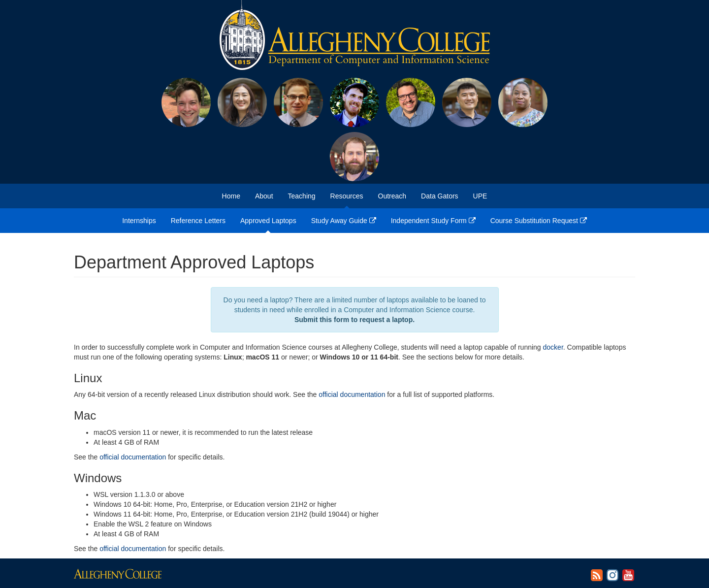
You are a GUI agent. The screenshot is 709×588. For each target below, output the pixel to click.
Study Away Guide (344, 221)
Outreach (392, 196)
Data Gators (439, 196)
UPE (480, 196)
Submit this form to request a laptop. (354, 320)
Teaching (302, 196)
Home (231, 196)
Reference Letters (198, 221)
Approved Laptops (268, 221)
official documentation (352, 394)
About (264, 196)
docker (553, 347)
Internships (139, 221)
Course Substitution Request (539, 221)
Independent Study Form (433, 221)
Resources (347, 196)
